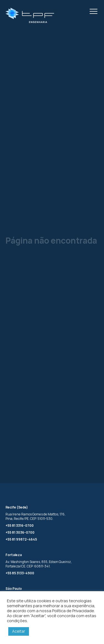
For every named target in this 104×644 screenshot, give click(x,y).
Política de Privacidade (73, 611)
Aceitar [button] (19, 631)
